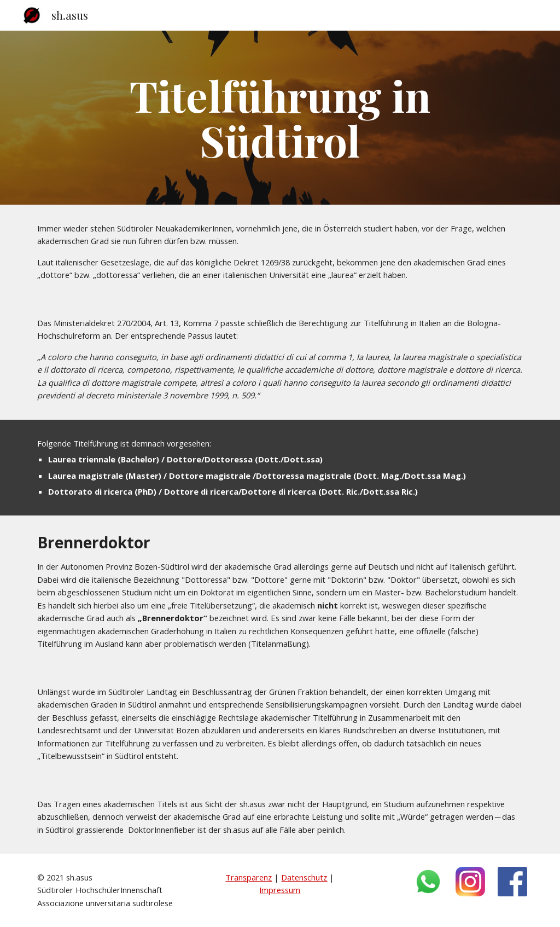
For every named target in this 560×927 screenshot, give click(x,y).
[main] (280, 118)
